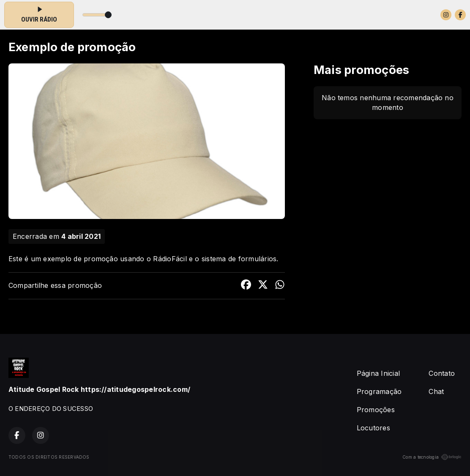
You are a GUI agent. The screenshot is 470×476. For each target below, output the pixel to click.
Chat (436, 391)
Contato (442, 373)
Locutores (373, 428)
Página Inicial (378, 373)
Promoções (376, 410)
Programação (379, 391)
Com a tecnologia (432, 457)
